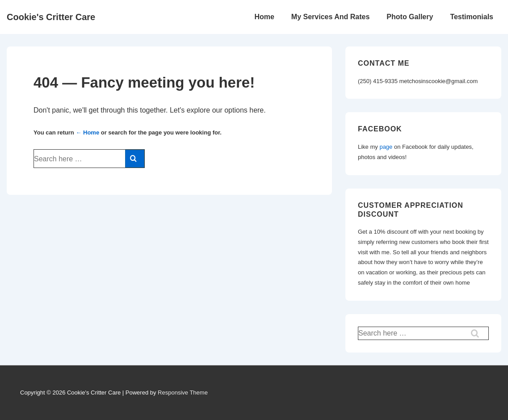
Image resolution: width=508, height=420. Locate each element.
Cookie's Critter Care (51, 17)
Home (264, 17)
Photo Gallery (410, 17)
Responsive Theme (183, 393)
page (386, 147)
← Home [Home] (87, 132)
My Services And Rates (330, 17)
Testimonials (472, 17)
